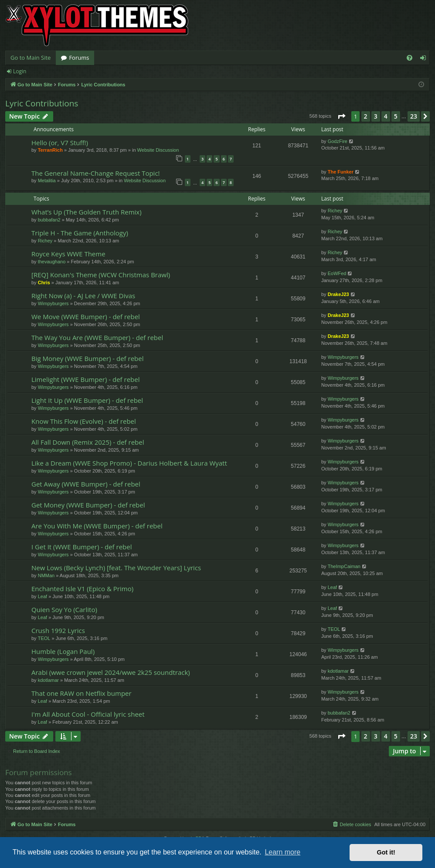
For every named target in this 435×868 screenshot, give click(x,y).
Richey (335, 211)
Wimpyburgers (53, 303)
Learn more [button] (282, 852)
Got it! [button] (386, 852)
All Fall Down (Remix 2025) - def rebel (88, 442)
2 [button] (366, 116)
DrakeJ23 (338, 294)
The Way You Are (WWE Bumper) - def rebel (97, 337)
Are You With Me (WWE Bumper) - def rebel (97, 526)
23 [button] (414, 116)
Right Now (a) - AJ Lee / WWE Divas (83, 296)
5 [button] (396, 116)
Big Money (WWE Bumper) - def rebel (87, 358)
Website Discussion (158, 150)
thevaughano (52, 262)
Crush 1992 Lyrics (58, 630)
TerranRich (50, 150)
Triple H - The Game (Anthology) (80, 233)
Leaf (42, 596)
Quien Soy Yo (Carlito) (64, 609)
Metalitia (47, 180)
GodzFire (338, 141)
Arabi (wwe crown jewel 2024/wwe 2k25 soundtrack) (111, 672)
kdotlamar (48, 680)
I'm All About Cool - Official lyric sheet (88, 714)
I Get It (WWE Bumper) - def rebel (82, 547)
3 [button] (376, 116)
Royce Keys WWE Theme (68, 254)
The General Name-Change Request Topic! (96, 173)
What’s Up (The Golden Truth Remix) (87, 212)
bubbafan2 (49, 220)
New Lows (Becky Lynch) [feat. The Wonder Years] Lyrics (116, 568)
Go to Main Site (31, 58)
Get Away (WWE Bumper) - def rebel (86, 484)
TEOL (44, 638)
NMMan (46, 575)
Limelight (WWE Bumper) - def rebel (85, 379)
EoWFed (337, 273)
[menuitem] (410, 58)
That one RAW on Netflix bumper (82, 693)
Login (20, 71)
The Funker (341, 172)
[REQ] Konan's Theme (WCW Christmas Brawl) (101, 275)
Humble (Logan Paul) (63, 651)
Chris (44, 283)
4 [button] (386, 116)
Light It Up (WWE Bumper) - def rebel (87, 400)
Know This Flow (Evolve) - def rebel (84, 421)
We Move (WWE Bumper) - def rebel (86, 317)
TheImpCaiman (344, 566)
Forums (79, 58)
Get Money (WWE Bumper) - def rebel (88, 505)
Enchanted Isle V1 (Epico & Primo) (82, 589)
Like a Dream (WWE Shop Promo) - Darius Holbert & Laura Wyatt (129, 463)
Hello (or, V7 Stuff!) (60, 143)
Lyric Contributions (42, 103)
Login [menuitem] (425, 59)
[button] (341, 116)
